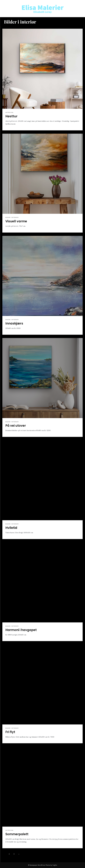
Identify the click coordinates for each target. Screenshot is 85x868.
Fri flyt (10, 732)
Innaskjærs (14, 323)
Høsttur (11, 116)
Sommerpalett (17, 834)
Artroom (9, 112)
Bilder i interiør (12, 217)
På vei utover (16, 426)
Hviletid (11, 528)
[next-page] (19, 854)
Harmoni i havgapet (21, 630)
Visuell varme (16, 221)
